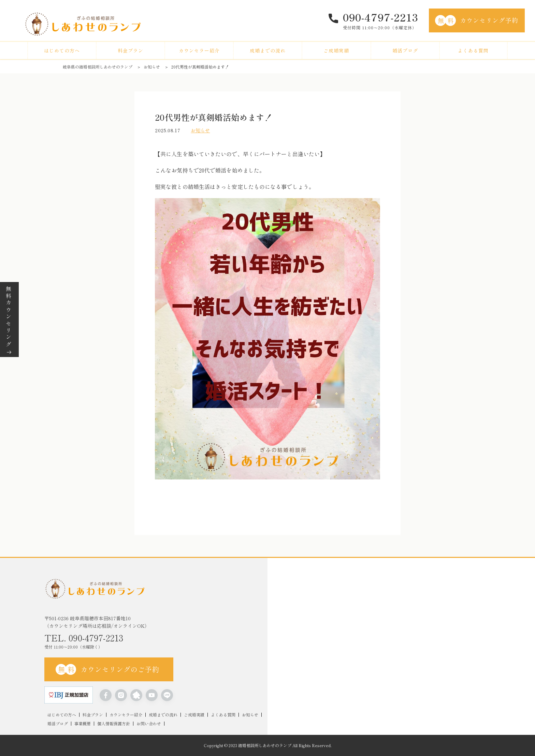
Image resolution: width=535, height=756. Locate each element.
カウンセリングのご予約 (107, 669)
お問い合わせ (149, 724)
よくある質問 (473, 50)
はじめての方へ (62, 50)
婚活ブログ (405, 50)
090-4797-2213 (381, 17)
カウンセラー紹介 (199, 50)
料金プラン (131, 50)
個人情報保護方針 (114, 724)
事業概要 (83, 724)
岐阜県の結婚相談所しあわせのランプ (98, 67)
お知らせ (152, 67)
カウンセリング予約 (477, 20)
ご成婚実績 (336, 50)
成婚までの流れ (268, 50)
